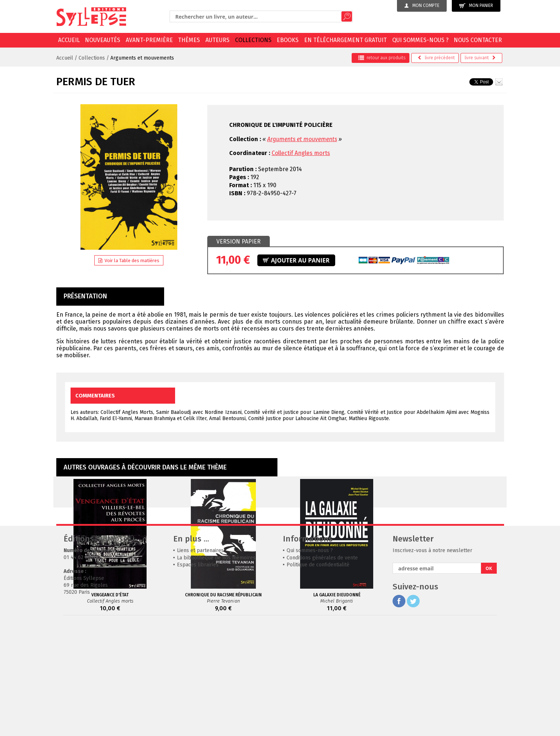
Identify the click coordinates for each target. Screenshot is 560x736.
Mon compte (422, 5)
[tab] (239, 242)
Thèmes (189, 40)
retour (382, 58)
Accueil (69, 40)
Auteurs (217, 40)
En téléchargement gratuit (345, 40)
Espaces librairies (198, 674)
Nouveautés (103, 40)
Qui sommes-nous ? (420, 40)
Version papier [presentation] (239, 241)
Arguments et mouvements (142, 58)
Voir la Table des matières (129, 261)
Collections (253, 40)
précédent (436, 58)
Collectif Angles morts (301, 153)
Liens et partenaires (200, 660)
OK (489, 678)
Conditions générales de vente (322, 667)
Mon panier (476, 6)
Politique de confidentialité (318, 674)
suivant (480, 58)
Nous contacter (478, 40)
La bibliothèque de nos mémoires (216, 667)
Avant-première (149, 40)
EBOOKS (288, 40)
